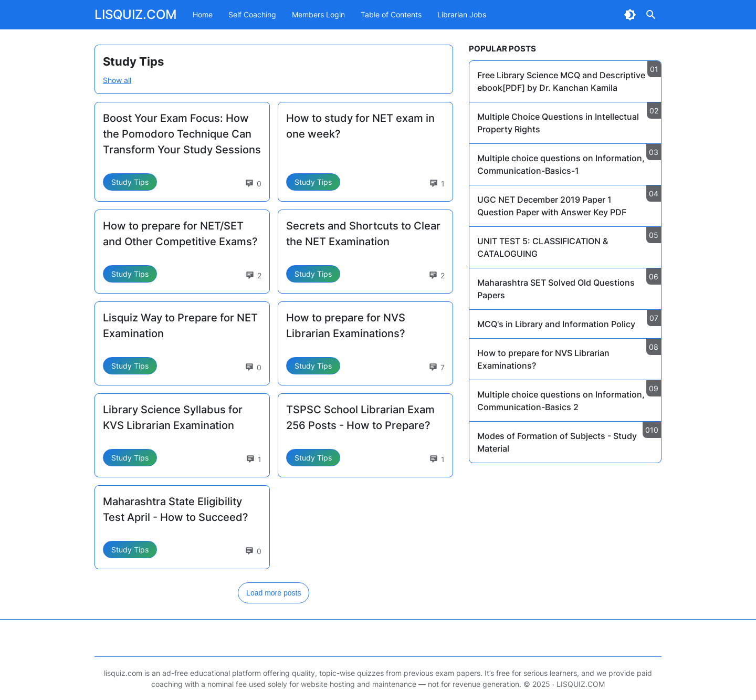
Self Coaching (252, 14)
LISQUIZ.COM (136, 14)
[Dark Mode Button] (630, 15)
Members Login (318, 14)
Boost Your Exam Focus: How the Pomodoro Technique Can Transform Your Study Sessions (182, 134)
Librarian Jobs (462, 14)
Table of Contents (391, 14)
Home (203, 14)
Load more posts (274, 593)
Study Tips (130, 182)
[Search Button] (651, 15)
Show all (117, 80)
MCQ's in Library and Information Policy (556, 324)
